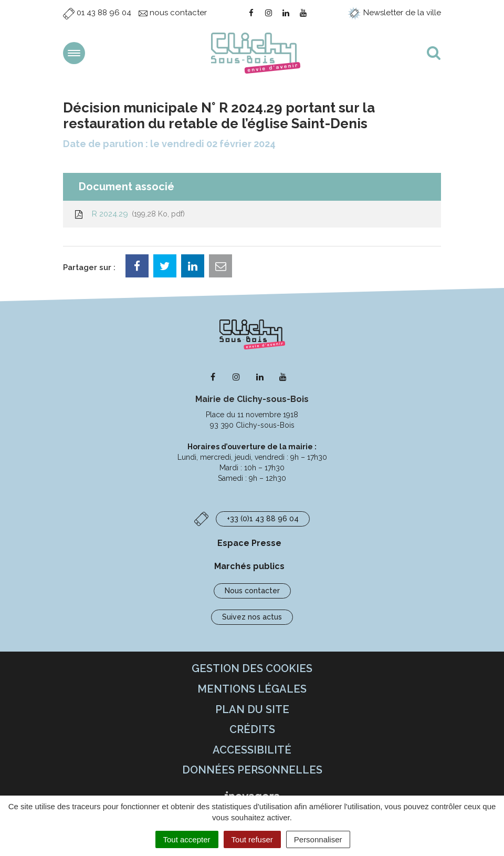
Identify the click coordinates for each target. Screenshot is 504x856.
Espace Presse (249, 543)
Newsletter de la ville (394, 13)
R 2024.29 (129, 214)
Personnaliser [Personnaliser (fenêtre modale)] (318, 839)
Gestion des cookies (252, 668)
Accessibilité (252, 750)
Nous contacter (252, 591)
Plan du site (252, 709)
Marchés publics (249, 566)
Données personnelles (252, 770)
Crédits (252, 729)
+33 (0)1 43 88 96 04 (263, 519)
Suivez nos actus (252, 617)
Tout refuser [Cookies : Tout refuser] (252, 839)
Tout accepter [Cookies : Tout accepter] (187, 839)
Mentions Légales (252, 689)
